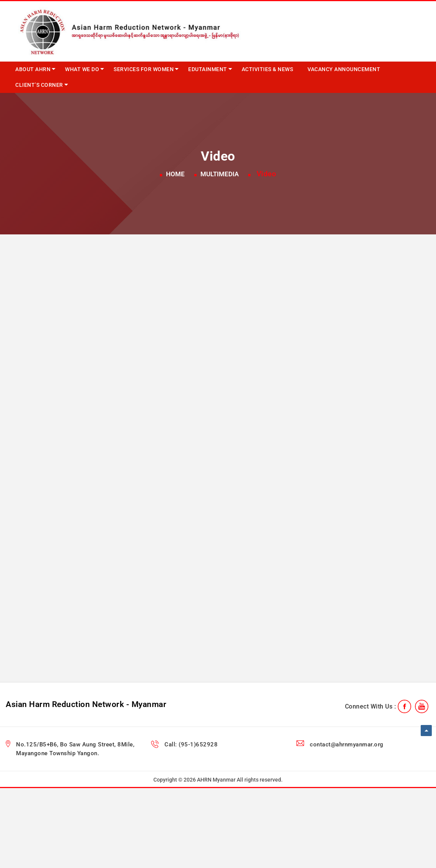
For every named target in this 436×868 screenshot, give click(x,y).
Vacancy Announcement (344, 69)
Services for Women (144, 69)
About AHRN (33, 69)
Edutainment (208, 69)
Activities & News (268, 69)
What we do (82, 69)
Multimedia (220, 174)
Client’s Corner (39, 85)
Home (175, 174)
